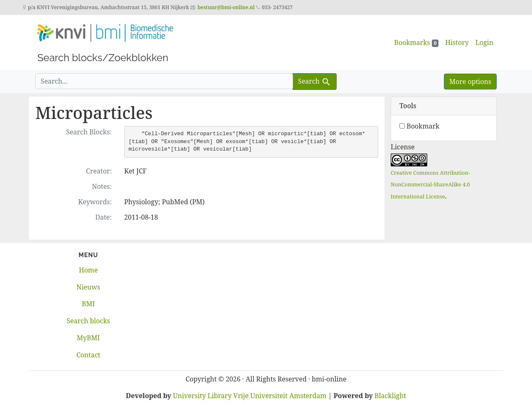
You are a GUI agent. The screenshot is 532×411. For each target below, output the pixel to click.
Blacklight (390, 396)
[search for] (164, 81)
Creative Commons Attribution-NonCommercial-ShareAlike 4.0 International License (430, 185)
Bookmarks (416, 42)
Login (484, 42)
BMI (88, 304)
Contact (89, 355)
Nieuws (88, 287)
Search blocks (88, 321)
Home (89, 270)
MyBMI (88, 338)
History (457, 42)
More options (470, 82)
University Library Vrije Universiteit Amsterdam (250, 396)
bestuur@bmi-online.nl (226, 7)
